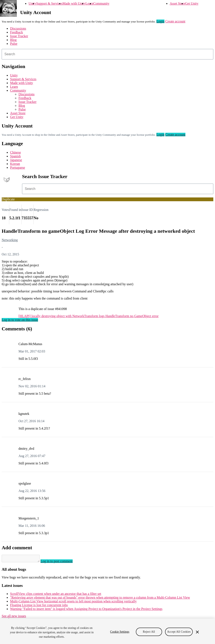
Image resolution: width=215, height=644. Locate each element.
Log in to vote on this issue (20, 320)
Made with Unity (74, 3)
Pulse (14, 44)
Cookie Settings (120, 632)
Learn (89, 3)
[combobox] (107, 54)
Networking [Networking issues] (10, 240)
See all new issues (14, 617)
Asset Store (177, 3)
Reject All (149, 632)
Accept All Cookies (179, 632)
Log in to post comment (61, 562)
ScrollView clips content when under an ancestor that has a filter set (56, 595)
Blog (13, 40)
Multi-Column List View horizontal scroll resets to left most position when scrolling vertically (73, 603)
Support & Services (49, 3)
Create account (175, 21)
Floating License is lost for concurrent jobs (39, 606)
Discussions (18, 28)
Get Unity (192, 3)
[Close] (197, 632)
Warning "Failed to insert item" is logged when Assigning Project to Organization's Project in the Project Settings (86, 610)
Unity (32, 3)
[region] (107, 631)
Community (101, 3)
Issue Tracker (19, 36)
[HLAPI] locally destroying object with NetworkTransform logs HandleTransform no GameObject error (88, 316)
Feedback (16, 32)
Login (160, 21)
